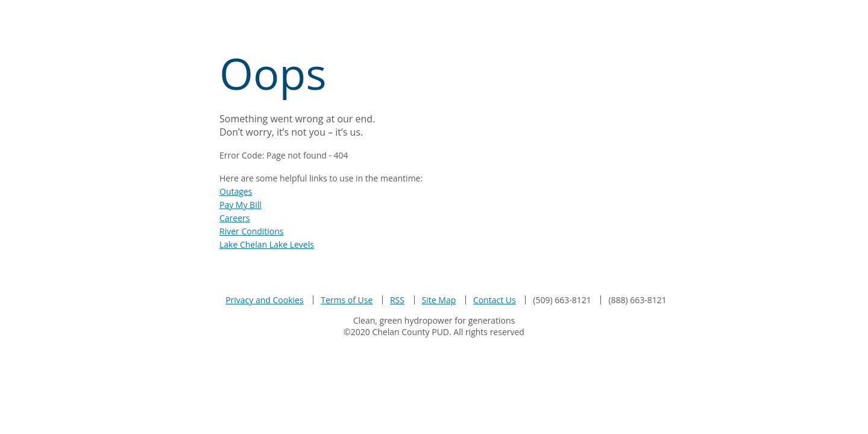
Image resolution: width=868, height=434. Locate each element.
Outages (236, 191)
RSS (397, 300)
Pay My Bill (241, 205)
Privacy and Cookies (264, 300)
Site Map (439, 300)
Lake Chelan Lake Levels (267, 244)
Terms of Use (347, 300)
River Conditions (252, 231)
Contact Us (495, 300)
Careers (234, 218)
